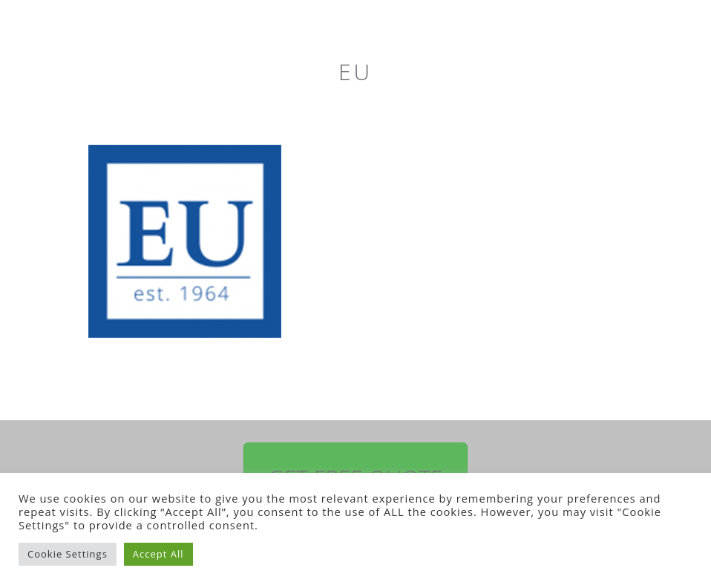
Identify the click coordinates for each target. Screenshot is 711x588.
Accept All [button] (158, 554)
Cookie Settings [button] (68, 554)
